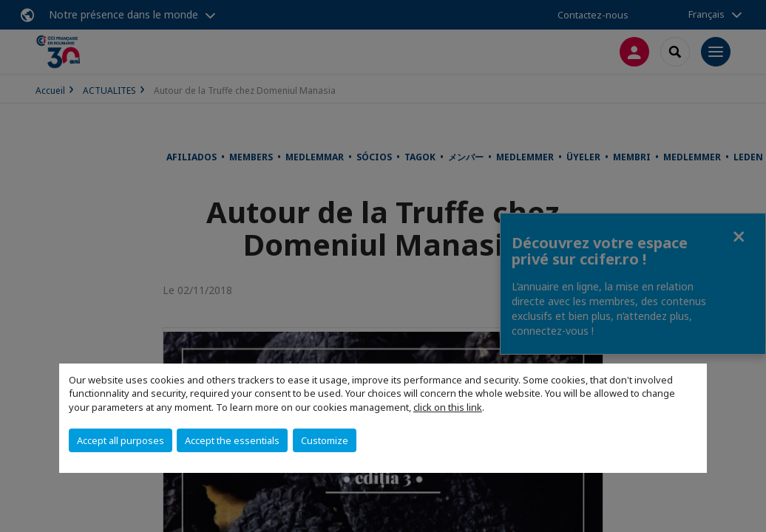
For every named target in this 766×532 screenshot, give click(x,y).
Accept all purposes (121, 440)
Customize (325, 440)
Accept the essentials (232, 440)
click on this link (448, 407)
